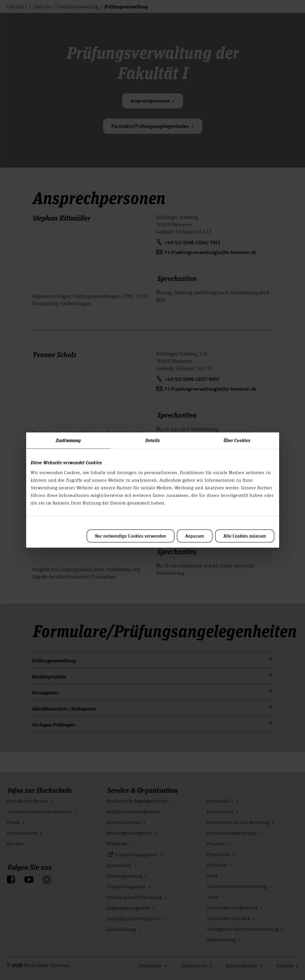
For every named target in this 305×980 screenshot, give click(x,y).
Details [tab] (152, 440)
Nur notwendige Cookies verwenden (131, 536)
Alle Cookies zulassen (245, 536)
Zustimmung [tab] (68, 440)
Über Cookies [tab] (237, 440)
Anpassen (195, 536)
